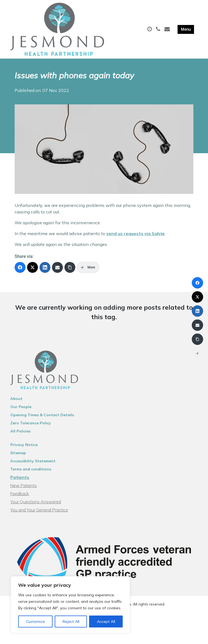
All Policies (20, 431)
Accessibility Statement (33, 461)
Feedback (20, 494)
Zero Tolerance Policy (31, 423)
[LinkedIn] (45, 267)
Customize (35, 621)
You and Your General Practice (39, 510)
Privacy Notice (24, 445)
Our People (21, 407)
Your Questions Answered (36, 502)
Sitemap (18, 453)
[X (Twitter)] (32, 267)
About (16, 399)
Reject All (71, 621)
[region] (70, 605)
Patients (20, 477)
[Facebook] (20, 267)
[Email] (57, 267)
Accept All (106, 621)
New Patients (24, 485)
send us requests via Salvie (135, 233)
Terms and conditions (31, 469)
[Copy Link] (70, 267)
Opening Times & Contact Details (42, 415)
